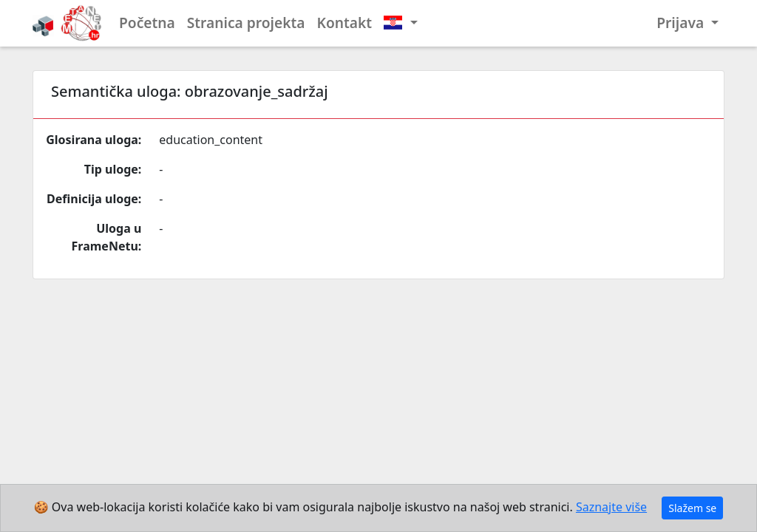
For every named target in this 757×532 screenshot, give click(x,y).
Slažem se (692, 508)
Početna (147, 23)
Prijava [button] (682, 23)
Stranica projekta (246, 23)
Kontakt (345, 23)
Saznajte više (611, 507)
